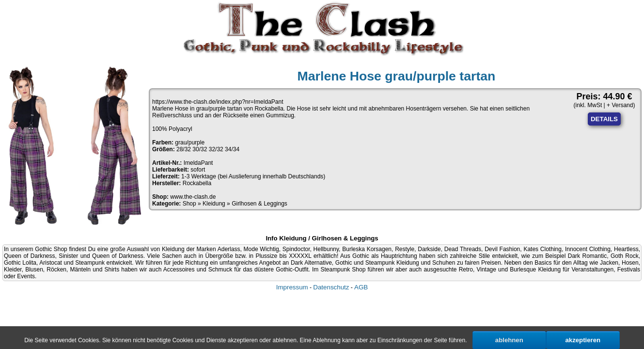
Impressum (292, 287)
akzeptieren (583, 340)
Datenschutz (331, 287)
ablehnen (509, 340)
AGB (361, 287)
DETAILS (604, 119)
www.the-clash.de (193, 197)
